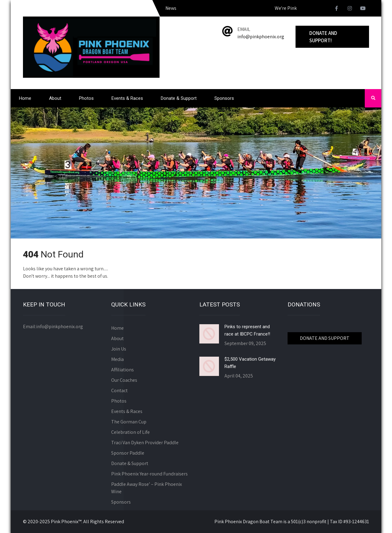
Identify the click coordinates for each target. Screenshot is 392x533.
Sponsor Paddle (128, 453)
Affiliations (123, 370)
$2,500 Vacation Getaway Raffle (250, 363)
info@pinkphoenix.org (261, 37)
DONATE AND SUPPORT (325, 338)
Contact (119, 390)
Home (25, 98)
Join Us (119, 349)
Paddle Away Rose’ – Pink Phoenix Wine (147, 488)
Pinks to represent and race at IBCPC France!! (247, 330)
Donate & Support (179, 98)
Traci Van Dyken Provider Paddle (145, 443)
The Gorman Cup (129, 422)
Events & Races (127, 98)
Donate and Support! (323, 37)
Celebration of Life (130, 432)
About (55, 98)
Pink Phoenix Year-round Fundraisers (149, 474)
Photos (86, 98)
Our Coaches (124, 380)
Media (117, 359)
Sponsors (224, 98)
